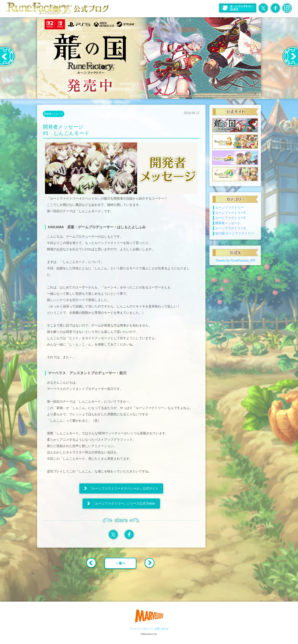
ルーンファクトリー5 (230, 218)
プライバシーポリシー (141, 629)
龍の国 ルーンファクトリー (235, 233)
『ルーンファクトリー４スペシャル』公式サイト (124, 488)
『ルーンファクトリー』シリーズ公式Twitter (124, 503)
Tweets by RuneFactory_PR (235, 261)
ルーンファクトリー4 (230, 213)
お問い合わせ (161, 629)
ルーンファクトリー (229, 208)
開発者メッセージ (54, 114)
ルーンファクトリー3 (230, 228)
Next (290, 57)
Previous (8, 57)
